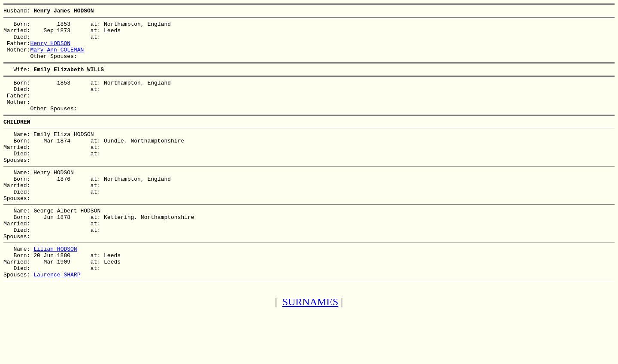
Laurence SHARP (57, 318)
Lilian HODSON (55, 287)
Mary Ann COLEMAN (57, 57)
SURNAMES (311, 347)
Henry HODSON (50, 49)
